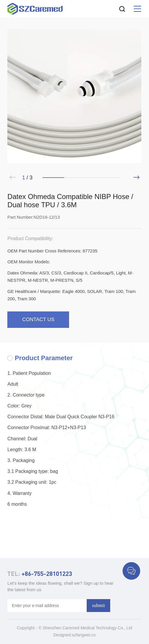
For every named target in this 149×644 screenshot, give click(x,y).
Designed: (63, 635)
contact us (38, 320)
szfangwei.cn (84, 635)
